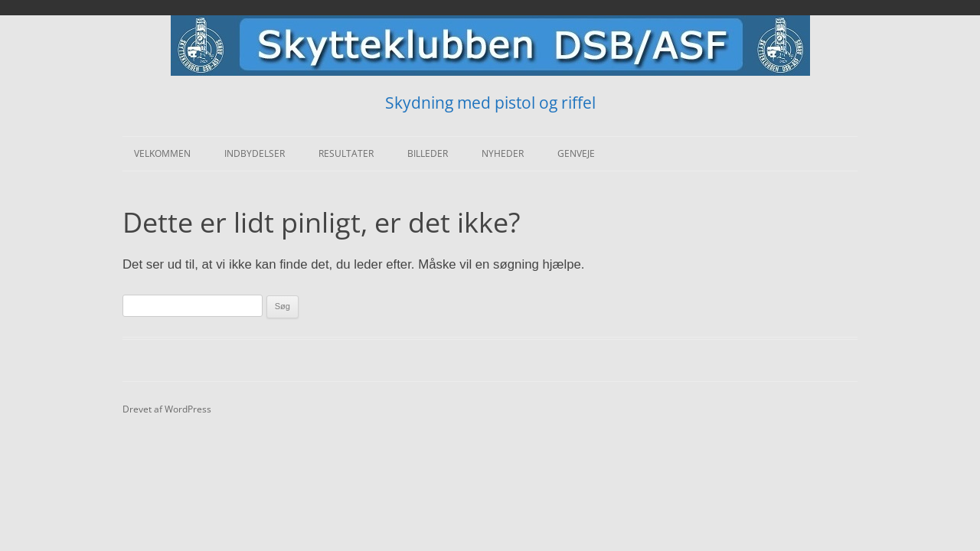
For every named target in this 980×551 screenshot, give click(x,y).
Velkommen (162, 153)
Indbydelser (255, 153)
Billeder (428, 153)
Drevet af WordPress (167, 409)
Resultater (346, 153)
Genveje (576, 153)
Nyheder (503, 153)
